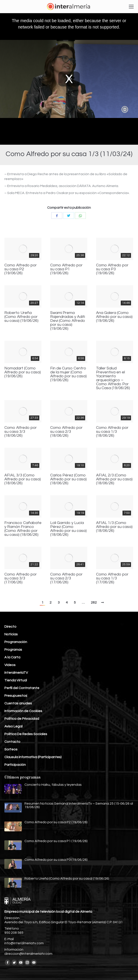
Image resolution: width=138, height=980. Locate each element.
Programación (16, 642)
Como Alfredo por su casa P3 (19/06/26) (112, 269)
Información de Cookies (23, 711)
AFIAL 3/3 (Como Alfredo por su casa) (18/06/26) (23, 479)
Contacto (12, 742)
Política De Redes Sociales (26, 734)
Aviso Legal (13, 726)
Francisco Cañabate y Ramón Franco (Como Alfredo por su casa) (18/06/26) (23, 529)
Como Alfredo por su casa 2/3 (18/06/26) (66, 432)
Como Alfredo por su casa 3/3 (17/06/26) (21, 578)
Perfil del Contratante (22, 688)
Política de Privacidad (22, 719)
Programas (13, 650)
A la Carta (12, 657)
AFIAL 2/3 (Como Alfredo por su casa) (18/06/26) (114, 479)
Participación (15, 765)
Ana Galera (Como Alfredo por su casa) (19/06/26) (114, 317)
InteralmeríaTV (16, 673)
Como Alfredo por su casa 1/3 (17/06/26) (112, 578)
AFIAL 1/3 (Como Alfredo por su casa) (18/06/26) (114, 527)
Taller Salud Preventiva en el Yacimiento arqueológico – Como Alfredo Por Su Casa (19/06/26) (113, 378)
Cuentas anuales (18, 703)
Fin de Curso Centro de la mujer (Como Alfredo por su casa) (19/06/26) (68, 374)
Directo (10, 627)
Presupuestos (16, 696)
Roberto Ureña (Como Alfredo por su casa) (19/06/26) (21, 317)
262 (94, 602)
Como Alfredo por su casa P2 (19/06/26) (21, 269)
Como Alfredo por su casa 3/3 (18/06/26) (21, 432)
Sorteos (11, 749)
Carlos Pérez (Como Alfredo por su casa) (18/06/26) (68, 479)
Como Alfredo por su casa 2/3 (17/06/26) (66, 578)
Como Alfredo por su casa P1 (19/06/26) (66, 269)
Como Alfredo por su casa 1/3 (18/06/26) (112, 432)
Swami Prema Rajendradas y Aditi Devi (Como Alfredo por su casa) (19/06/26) (68, 321)
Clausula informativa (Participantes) (33, 757)
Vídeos (10, 665)
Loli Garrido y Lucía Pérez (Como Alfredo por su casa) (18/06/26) (68, 529)
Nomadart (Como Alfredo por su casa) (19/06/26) (23, 372)
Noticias (11, 634)
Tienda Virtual (16, 680)
